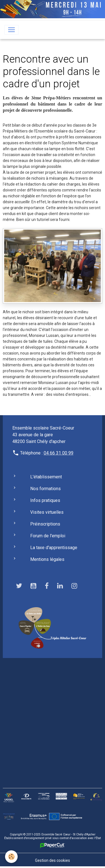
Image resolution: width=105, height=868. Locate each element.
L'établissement (46, 477)
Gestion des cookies (53, 860)
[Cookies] (11, 857)
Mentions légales (47, 559)
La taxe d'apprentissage (54, 548)
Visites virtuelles (47, 512)
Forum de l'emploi (48, 536)
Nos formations (46, 489)
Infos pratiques (45, 500)
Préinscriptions (45, 524)
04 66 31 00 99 (59, 453)
